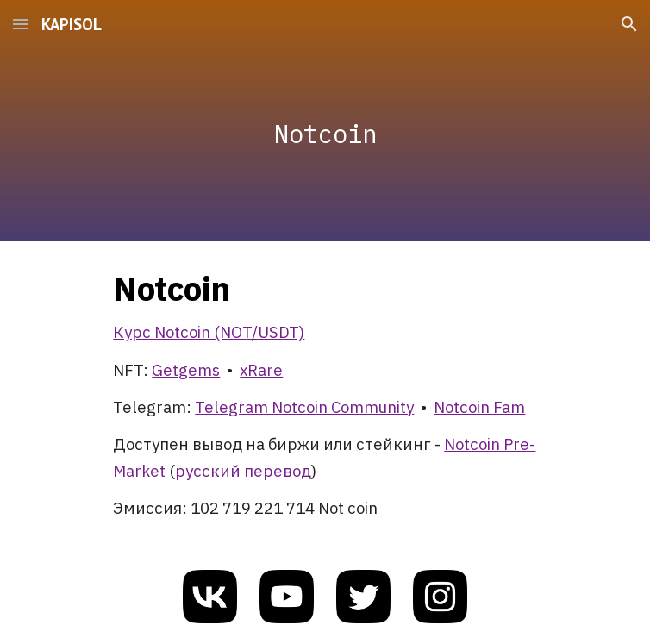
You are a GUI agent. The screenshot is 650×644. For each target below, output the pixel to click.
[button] (21, 24)
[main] (325, 121)
